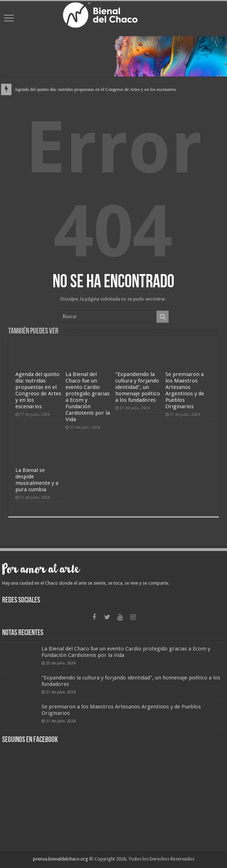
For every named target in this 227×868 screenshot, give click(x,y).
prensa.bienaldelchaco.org (61, 859)
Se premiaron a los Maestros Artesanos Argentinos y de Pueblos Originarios (185, 390)
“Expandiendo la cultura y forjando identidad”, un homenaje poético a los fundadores (138, 387)
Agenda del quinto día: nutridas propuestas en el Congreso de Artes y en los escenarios (95, 89)
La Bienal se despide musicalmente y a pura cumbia (37, 480)
